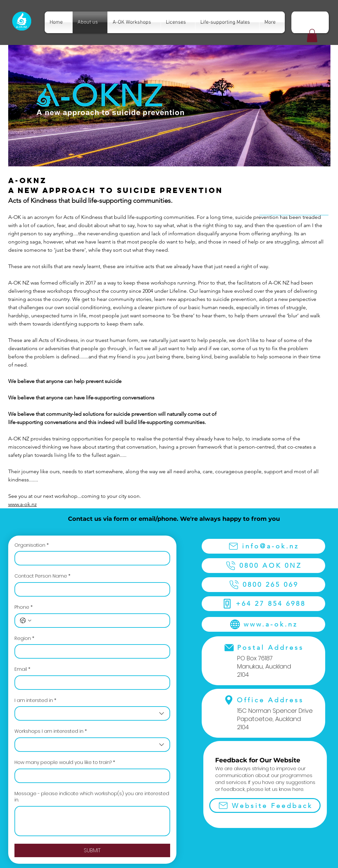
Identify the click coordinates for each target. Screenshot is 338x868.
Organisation (32, 545)
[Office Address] (263, 700)
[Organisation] (90, 558)
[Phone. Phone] (99, 621)
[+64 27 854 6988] (263, 604)
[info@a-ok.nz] (263, 546)
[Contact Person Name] (90, 589)
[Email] (90, 683)
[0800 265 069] (263, 585)
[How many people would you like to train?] (90, 776)
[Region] (90, 651)
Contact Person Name (42, 576)
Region (24, 639)
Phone (23, 607)
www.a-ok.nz (23, 504)
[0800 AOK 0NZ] (263, 566)
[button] (312, 36)
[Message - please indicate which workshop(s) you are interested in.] (92, 821)
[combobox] (92, 713)
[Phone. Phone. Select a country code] (26, 621)
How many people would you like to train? (65, 763)
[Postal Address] (263, 648)
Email (22, 669)
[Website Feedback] (265, 805)
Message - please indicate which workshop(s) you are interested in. (92, 797)
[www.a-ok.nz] (263, 624)
